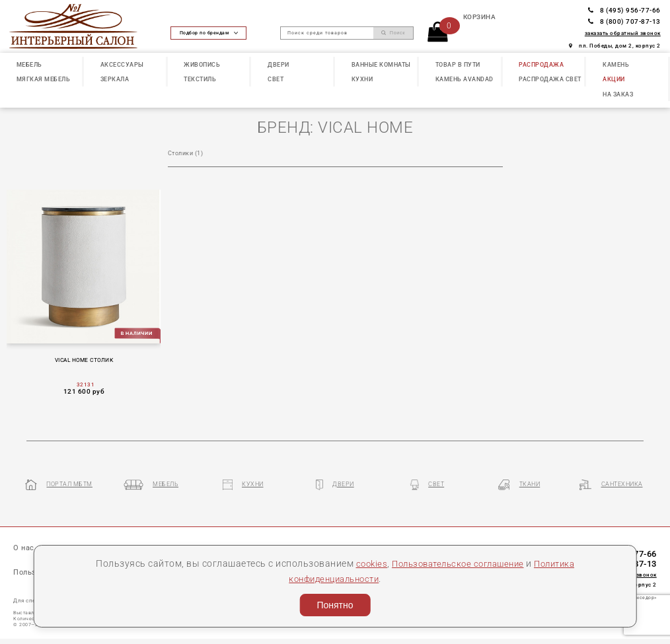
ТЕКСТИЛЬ (200, 79)
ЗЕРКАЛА (115, 79)
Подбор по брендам (209, 33)
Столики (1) (186, 153)
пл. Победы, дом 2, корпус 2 (615, 46)
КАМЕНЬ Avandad (465, 79)
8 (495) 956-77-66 (624, 10)
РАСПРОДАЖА (541, 65)
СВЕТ (276, 79)
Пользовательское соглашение (457, 563)
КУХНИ (362, 79)
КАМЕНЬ (616, 65)
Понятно (335, 605)
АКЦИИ (614, 79)
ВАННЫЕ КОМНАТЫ (381, 65)
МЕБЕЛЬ (29, 65)
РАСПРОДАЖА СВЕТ (550, 79)
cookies (364, 563)
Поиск (393, 33)
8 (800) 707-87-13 (624, 21)
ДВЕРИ (279, 65)
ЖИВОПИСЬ (202, 65)
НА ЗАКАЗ (618, 94)
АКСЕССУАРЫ (122, 65)
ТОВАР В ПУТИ (458, 65)
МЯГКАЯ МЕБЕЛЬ (44, 79)
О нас (24, 549)
